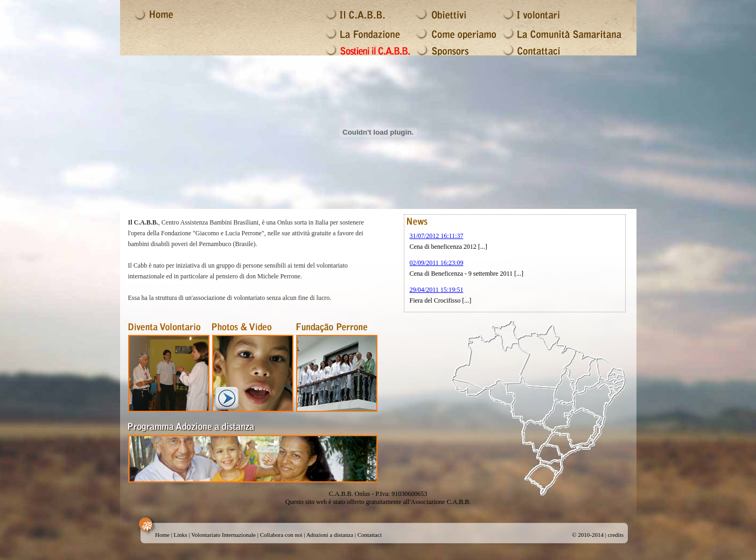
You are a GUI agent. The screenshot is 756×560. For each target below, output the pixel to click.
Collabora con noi (281, 535)
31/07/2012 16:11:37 (437, 236)
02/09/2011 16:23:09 (437, 263)
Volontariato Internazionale (223, 535)
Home (162, 535)
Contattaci (370, 535)
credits (616, 535)
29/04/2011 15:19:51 (437, 290)
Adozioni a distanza (330, 535)
